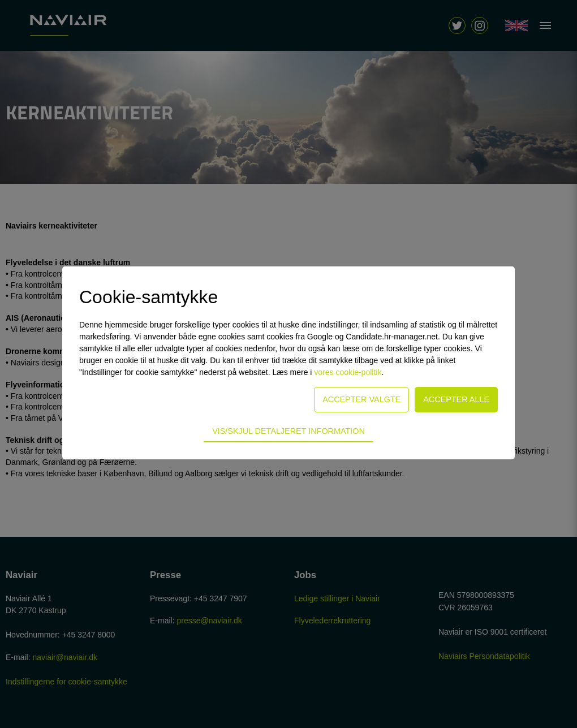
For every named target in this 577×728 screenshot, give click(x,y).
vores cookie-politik (348, 372)
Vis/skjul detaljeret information (288, 431)
